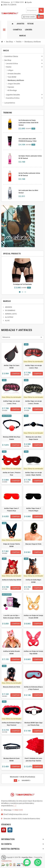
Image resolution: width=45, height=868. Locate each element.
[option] (22, 274)
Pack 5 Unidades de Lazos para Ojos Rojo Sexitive (33, 760)
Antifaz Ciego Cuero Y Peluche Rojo (12, 510)
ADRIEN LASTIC (11, 314)
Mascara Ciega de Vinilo (33, 544)
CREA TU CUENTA (9, 5)
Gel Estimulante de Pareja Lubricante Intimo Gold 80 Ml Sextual (28, 123)
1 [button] (20, 292)
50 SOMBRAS (10, 310)
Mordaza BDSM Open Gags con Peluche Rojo (33, 724)
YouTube (4, 830)
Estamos (5, 2)
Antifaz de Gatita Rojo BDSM (12, 580)
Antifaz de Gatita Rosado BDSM (12, 652)
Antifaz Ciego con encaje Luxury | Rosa (12, 402)
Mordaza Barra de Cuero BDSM (12, 760)
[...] (15, 806)
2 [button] (22, 292)
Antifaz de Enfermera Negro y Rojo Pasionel (12, 724)
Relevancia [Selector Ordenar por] (6, 337)
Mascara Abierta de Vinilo (12, 687)
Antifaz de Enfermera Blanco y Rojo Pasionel (33, 688)
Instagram (10, 830)
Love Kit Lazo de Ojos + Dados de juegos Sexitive (12, 617)
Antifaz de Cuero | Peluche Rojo (12, 474)
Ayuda (28, 2)
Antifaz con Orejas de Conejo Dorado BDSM (33, 617)
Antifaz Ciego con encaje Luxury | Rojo (33, 367)
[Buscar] (35, 10)
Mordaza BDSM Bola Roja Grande (12, 438)
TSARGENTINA (6, 861)
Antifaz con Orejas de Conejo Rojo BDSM (33, 652)
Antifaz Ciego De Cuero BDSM (12, 367)
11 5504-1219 (17, 2)
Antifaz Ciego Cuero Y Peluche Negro (33, 510)
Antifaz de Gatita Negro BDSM (33, 581)
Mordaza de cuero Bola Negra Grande (33, 438)
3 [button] (25, 292)
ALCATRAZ (9, 317)
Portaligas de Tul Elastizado (22, 284)
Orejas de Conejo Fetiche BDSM (12, 545)
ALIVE (7, 320)
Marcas (7, 301)
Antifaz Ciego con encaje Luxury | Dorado (33, 402)
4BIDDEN (8, 307)
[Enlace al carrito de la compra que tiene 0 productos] (40, 17)
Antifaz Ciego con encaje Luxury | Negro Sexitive (33, 474)
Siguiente (26, 780)
